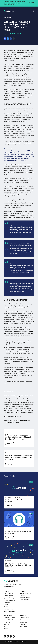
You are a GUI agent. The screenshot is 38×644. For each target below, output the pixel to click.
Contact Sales (24, 622)
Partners (22, 624)
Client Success (8, 607)
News (5, 627)
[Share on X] (8, 39)
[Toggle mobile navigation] (33, 11)
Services (6, 605)
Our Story (6, 624)
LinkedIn (21, 420)
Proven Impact (8, 622)
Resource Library (25, 618)
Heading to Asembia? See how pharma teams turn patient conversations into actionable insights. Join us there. (14, 3)
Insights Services (8, 609)
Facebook (27, 420)
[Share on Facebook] (5, 39)
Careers (6, 629)
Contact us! (18, 416)
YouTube (17, 422)
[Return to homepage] (9, 11)
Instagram (11, 422)
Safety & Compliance (9, 600)
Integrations (7, 602)
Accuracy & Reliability (9, 618)
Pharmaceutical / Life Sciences (26, 594)
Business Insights (8, 596)
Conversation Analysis (10, 611)
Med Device (23, 602)
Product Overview (8, 594)
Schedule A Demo (25, 627)
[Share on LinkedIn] (11, 39)
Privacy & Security (9, 620)
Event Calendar (24, 620)
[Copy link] (14, 39)
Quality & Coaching (9, 598)
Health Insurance (25, 600)
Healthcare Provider (25, 598)
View (10, 444)
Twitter (6, 422)
